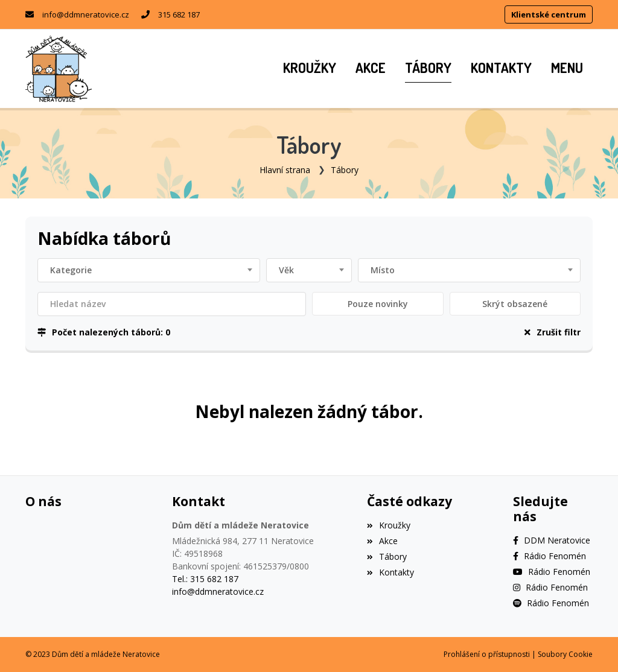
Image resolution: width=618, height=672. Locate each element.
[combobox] (149, 270)
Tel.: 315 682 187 (205, 579)
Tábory (345, 170)
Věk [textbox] (286, 270)
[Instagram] (550, 587)
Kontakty (390, 572)
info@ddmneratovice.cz (86, 14)
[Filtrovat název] (172, 304)
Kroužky (389, 525)
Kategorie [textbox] (71, 270)
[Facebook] (552, 540)
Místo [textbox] (383, 270)
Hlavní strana (285, 170)
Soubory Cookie (565, 654)
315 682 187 (179, 14)
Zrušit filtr (553, 332)
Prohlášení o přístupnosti (487, 654)
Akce (382, 541)
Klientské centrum (549, 14)
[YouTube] (552, 572)
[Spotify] (551, 603)
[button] (567, 69)
